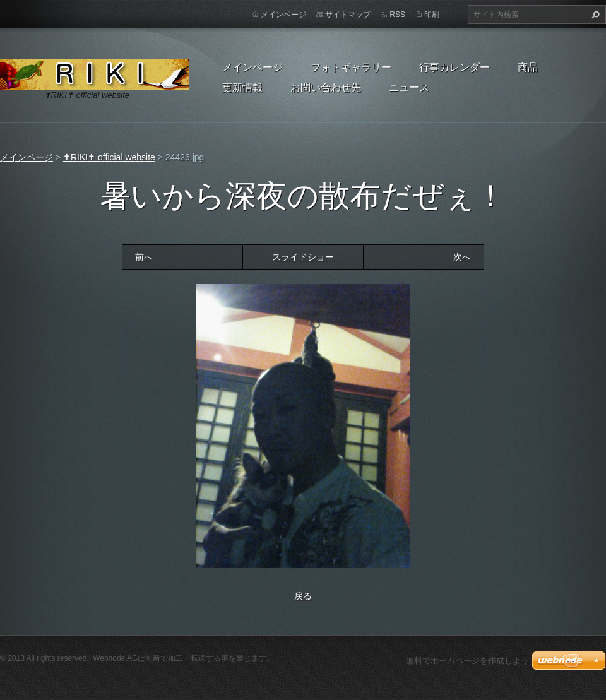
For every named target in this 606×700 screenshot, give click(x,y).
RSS (397, 15)
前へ (144, 257)
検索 (594, 15)
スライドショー (303, 257)
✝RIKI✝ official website (109, 157)
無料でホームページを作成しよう (467, 661)
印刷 (432, 15)
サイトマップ (348, 15)
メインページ (252, 67)
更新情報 (242, 87)
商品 (528, 67)
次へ (462, 257)
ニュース (409, 87)
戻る (303, 596)
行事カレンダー (454, 67)
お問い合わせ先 (326, 87)
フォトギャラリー (351, 67)
